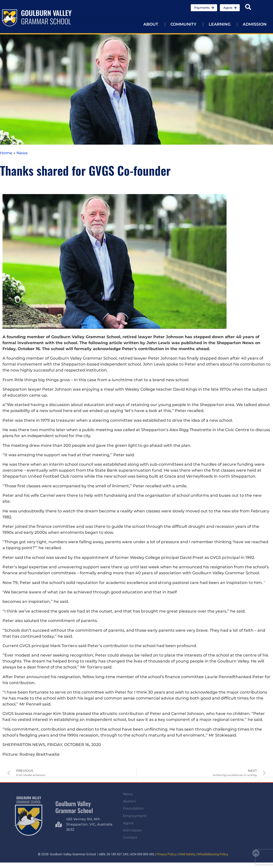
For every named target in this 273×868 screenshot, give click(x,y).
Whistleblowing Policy (213, 854)
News (22, 153)
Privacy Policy (166, 854)
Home (6, 153)
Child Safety (187, 854)
